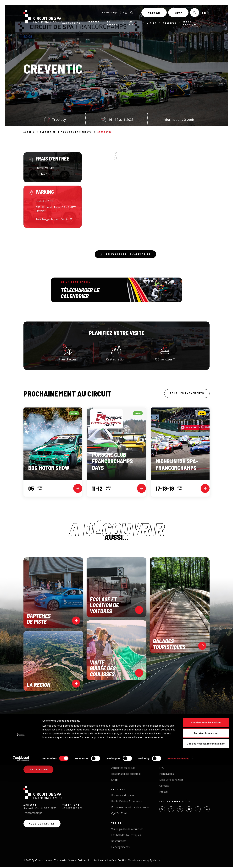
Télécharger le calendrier (127, 255)
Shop (178, 14)
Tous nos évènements (125, 741)
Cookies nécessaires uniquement (206, 847)
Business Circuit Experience (176, 741)
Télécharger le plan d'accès (52, 219)
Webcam (154, 14)
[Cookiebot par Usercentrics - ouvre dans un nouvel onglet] (21, 862)
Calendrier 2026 (121, 747)
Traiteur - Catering (171, 753)
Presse (164, 793)
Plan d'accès (67, 353)
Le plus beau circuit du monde (129, 763)
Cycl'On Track (120, 815)
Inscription (39, 771)
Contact (164, 787)
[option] (104, 161)
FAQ (162, 769)
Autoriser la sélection (206, 836)
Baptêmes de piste (123, 797)
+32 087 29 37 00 (72, 811)
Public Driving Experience (127, 803)
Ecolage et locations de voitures (130, 809)
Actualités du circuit (123, 769)
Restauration (116, 353)
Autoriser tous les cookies (206, 826)
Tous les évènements (185, 395)
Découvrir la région (171, 781)
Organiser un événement (175, 747)
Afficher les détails (178, 862)
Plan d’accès (167, 775)
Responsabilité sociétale (126, 775)
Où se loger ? (165, 353)
